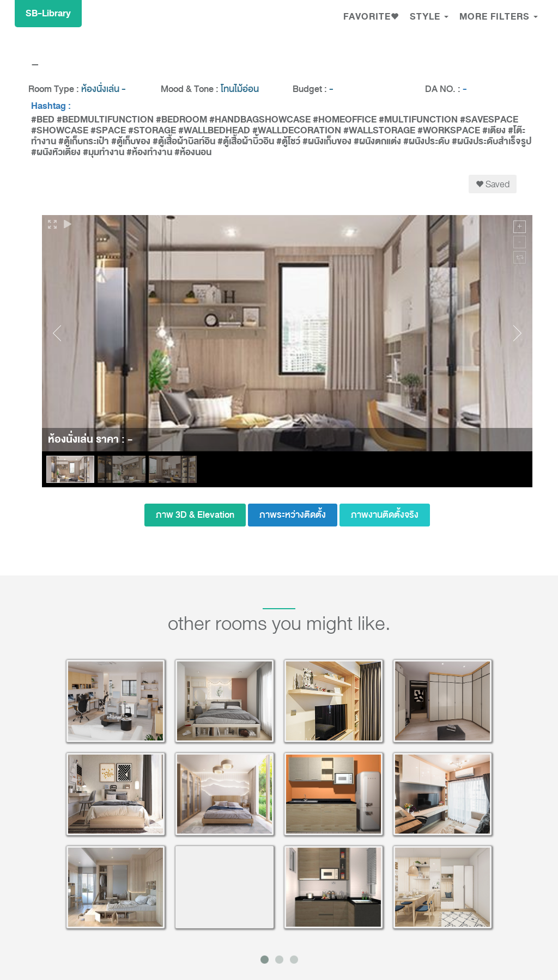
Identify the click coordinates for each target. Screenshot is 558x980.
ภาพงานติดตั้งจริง (385, 515)
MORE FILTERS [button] (499, 17)
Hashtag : (51, 106)
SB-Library (48, 13)
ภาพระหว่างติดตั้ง (293, 515)
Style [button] (429, 17)
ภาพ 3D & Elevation (195, 515)
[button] (371, 18)
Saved (493, 184)
